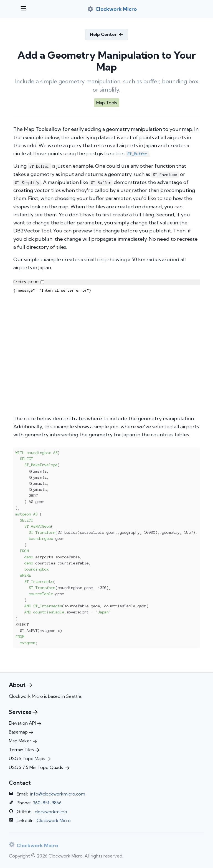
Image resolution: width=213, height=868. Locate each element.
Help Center (107, 34)
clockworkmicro (51, 812)
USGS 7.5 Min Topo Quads (39, 767)
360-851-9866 (47, 803)
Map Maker (23, 741)
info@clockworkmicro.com (58, 794)
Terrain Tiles (24, 750)
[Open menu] (23, 9)
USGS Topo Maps (30, 758)
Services (23, 712)
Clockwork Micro (54, 820)
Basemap (21, 732)
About (21, 685)
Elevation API (25, 723)
